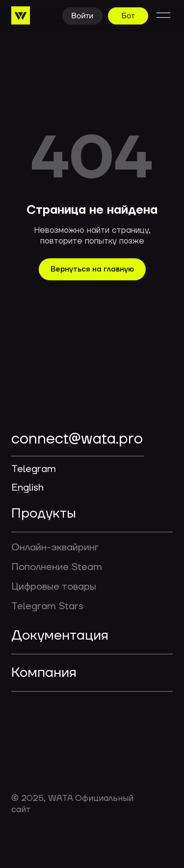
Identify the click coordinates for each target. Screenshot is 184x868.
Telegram (34, 469)
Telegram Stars (47, 606)
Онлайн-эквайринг (55, 547)
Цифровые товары (54, 587)
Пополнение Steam (57, 567)
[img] (63, 407)
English (27, 488)
